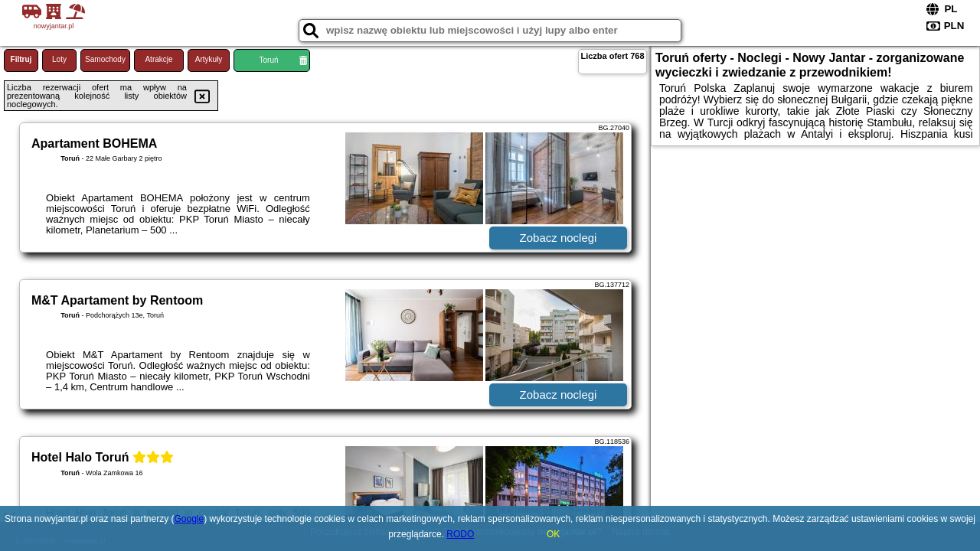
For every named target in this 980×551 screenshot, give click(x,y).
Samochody (105, 59)
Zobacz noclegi (559, 238)
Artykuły (209, 59)
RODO (460, 534)
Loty (59, 59)
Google (189, 519)
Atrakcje (158, 59)
